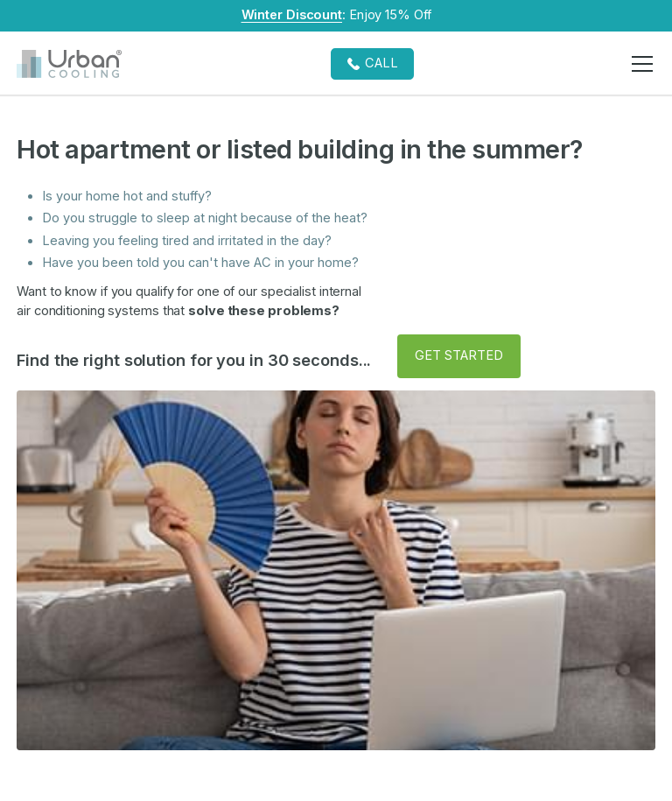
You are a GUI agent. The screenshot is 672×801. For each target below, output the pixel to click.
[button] (639, 64)
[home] (69, 64)
